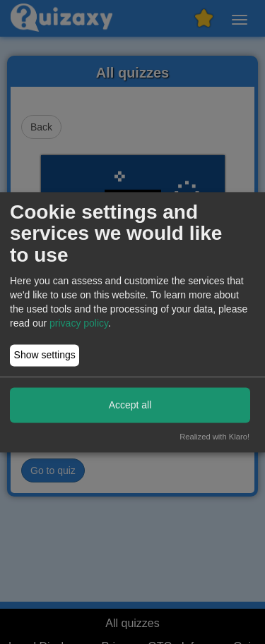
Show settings (45, 356)
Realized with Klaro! (214, 437)
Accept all (130, 405)
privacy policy (79, 323)
